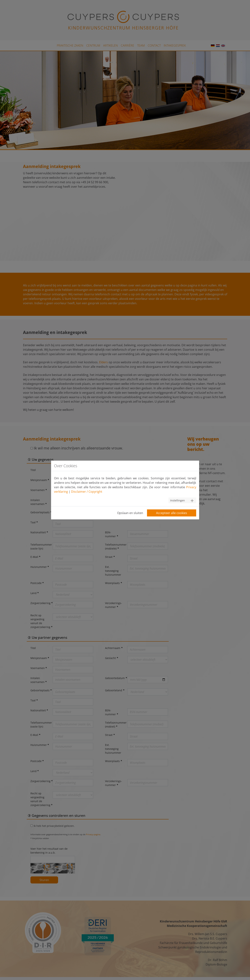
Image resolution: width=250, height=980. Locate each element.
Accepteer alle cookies (172, 513)
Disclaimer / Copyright (87, 492)
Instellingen (178, 500)
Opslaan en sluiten (130, 513)
